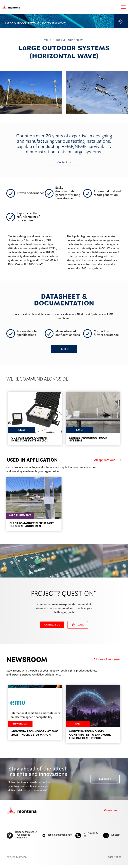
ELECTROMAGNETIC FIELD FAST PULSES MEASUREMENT (32, 528)
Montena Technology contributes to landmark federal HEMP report (90, 738)
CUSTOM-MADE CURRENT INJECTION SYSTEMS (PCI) (30, 442)
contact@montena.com (60, 838)
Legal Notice (114, 860)
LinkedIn (116, 838)
